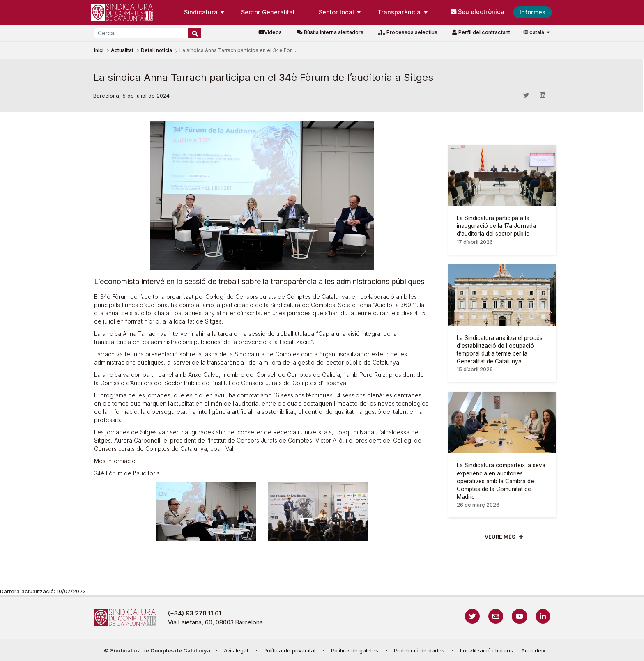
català (534, 32)
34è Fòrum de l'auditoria (127, 473)
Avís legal (236, 651)
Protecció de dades (419, 651)
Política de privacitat (290, 651)
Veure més (500, 537)
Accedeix (533, 651)
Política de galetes (355, 651)
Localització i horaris (486, 651)
